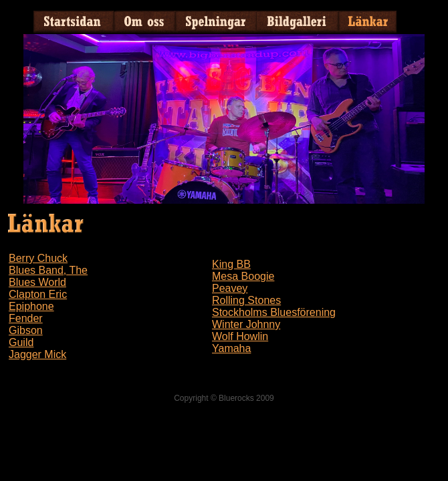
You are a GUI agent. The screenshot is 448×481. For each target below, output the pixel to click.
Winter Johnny (246, 324)
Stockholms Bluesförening (274, 312)
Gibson (26, 330)
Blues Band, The (48, 270)
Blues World (37, 282)
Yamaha (231, 348)
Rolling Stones (246, 300)
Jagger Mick (37, 354)
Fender (26, 318)
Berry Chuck (38, 258)
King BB (231, 264)
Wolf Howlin (240, 336)
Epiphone (31, 306)
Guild (21, 342)
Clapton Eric (38, 294)
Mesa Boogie (243, 276)
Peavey (230, 288)
